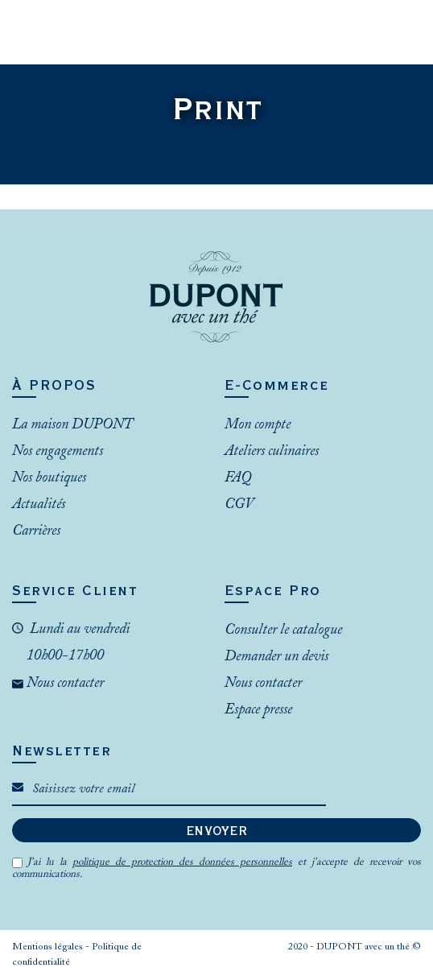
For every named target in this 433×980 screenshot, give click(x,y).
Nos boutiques (49, 478)
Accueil (196, 138)
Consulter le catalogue (283, 631)
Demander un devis (276, 657)
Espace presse (258, 710)
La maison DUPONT (72, 425)
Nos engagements (58, 452)
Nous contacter (64, 684)
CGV (239, 505)
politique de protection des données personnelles (182, 862)
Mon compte (258, 425)
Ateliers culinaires (272, 452)
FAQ (238, 478)
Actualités (39, 505)
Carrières (36, 531)
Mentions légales (49, 947)
